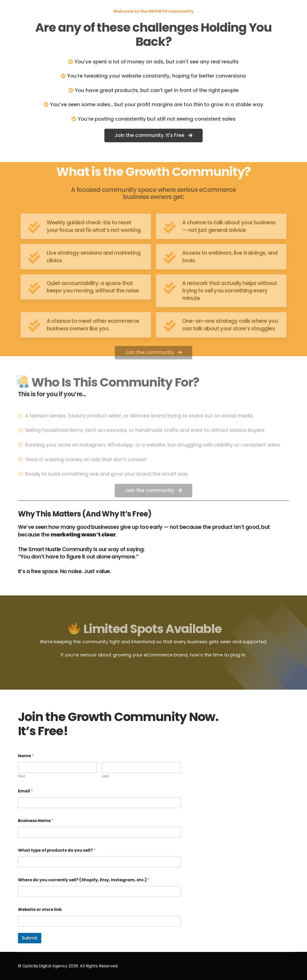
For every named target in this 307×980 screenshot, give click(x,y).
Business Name (36, 821)
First (22, 776)
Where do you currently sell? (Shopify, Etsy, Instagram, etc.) (84, 880)
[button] (153, 137)
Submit (30, 938)
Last (105, 776)
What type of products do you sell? (57, 850)
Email (25, 791)
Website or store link (40, 909)
